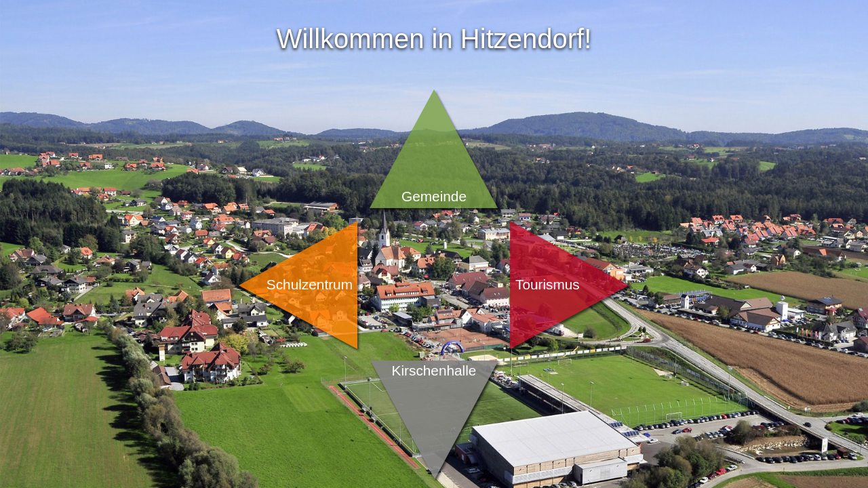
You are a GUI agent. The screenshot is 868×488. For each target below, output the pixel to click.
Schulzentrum (310, 284)
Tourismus (548, 284)
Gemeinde (434, 196)
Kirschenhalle (434, 370)
